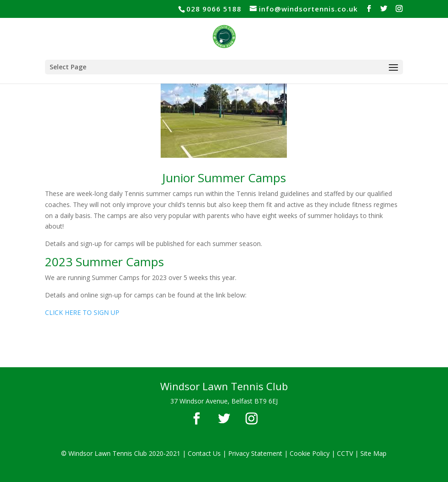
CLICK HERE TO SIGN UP (82, 312)
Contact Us (204, 453)
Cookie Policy (310, 453)
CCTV (345, 453)
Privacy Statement (255, 453)
